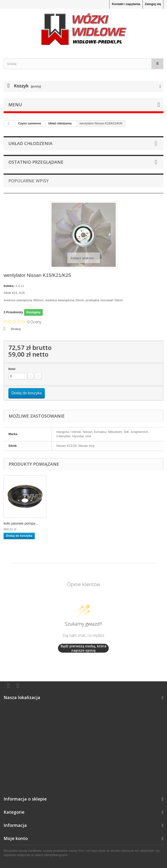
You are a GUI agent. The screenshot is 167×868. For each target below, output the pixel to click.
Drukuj (16, 329)
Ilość (12, 369)
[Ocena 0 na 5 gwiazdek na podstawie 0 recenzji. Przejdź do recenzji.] (22, 322)
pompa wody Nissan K (21, 523)
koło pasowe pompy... (68, 523)
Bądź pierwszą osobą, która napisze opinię (83, 648)
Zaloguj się (153, 4)
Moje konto (16, 838)
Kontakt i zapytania (126, 4)
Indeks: (9, 286)
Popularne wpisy (29, 181)
